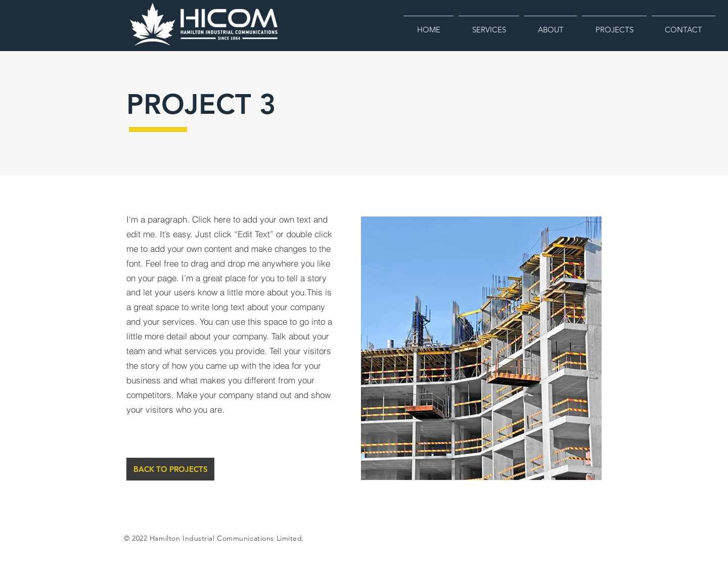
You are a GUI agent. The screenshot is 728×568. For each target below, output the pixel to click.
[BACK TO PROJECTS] (170, 469)
